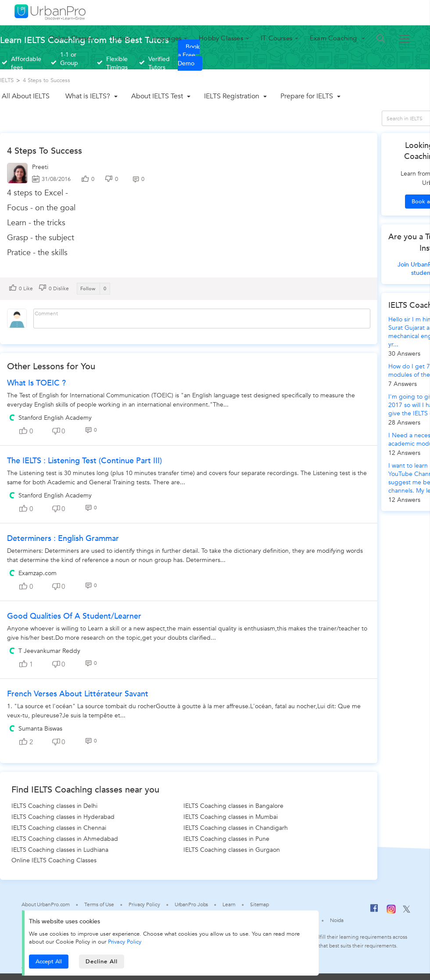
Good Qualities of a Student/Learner (74, 616)
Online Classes (71, 38)
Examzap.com (38, 573)
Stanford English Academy (55, 418)
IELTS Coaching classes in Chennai (59, 828)
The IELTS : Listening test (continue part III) (84, 461)
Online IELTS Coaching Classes (54, 860)
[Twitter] (407, 911)
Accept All (49, 962)
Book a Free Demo (189, 55)
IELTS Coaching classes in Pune (226, 839)
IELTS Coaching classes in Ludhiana (60, 850)
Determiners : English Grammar (63, 539)
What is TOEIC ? (36, 383)
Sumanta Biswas (40, 729)
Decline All (102, 962)
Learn (229, 904)
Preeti (40, 167)
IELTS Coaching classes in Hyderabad (63, 817)
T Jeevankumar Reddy (49, 651)
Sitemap (260, 904)
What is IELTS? (88, 96)
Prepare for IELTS (307, 96)
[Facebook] (374, 912)
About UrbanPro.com (46, 904)
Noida (337, 920)
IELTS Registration (232, 96)
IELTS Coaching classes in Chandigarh (236, 828)
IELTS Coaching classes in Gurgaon (232, 850)
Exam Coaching (334, 38)
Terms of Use (99, 904)
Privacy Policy (125, 942)
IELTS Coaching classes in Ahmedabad (65, 839)
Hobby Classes (221, 38)
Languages (165, 38)
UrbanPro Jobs (192, 904)
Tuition (121, 38)
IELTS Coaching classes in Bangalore (233, 806)
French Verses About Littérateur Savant (78, 694)
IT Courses (276, 38)
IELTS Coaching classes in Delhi (54, 806)
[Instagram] (391, 912)
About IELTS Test (157, 96)
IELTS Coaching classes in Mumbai (231, 817)
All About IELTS (26, 96)
